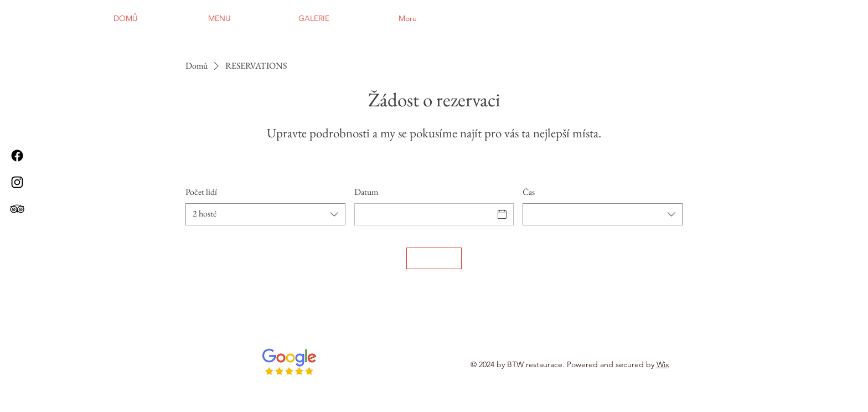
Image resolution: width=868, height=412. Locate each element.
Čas (529, 192)
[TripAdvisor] (17, 209)
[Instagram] (17, 182)
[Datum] (424, 214)
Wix (663, 364)
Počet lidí (201, 192)
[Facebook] (17, 156)
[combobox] (265, 214)
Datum (366, 192)
